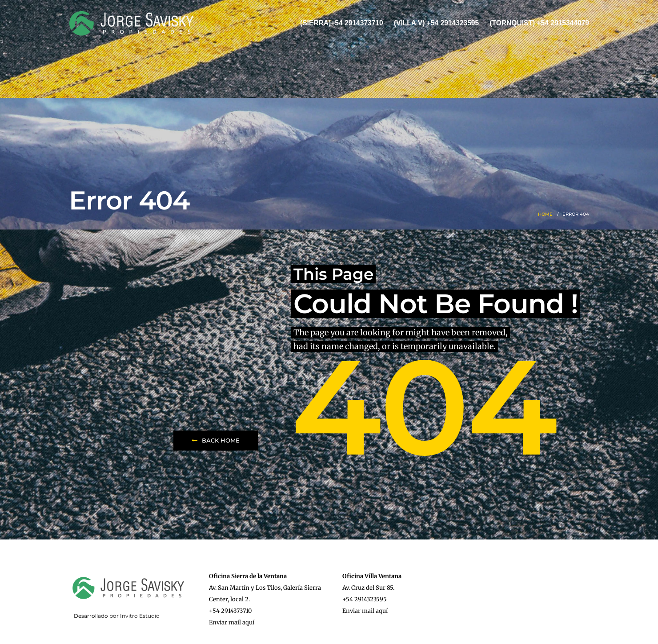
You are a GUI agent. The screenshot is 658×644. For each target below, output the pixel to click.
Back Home (216, 440)
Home (545, 214)
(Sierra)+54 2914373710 (342, 23)
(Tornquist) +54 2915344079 (539, 23)
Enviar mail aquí (232, 622)
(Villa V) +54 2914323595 (436, 23)
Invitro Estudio (140, 616)
